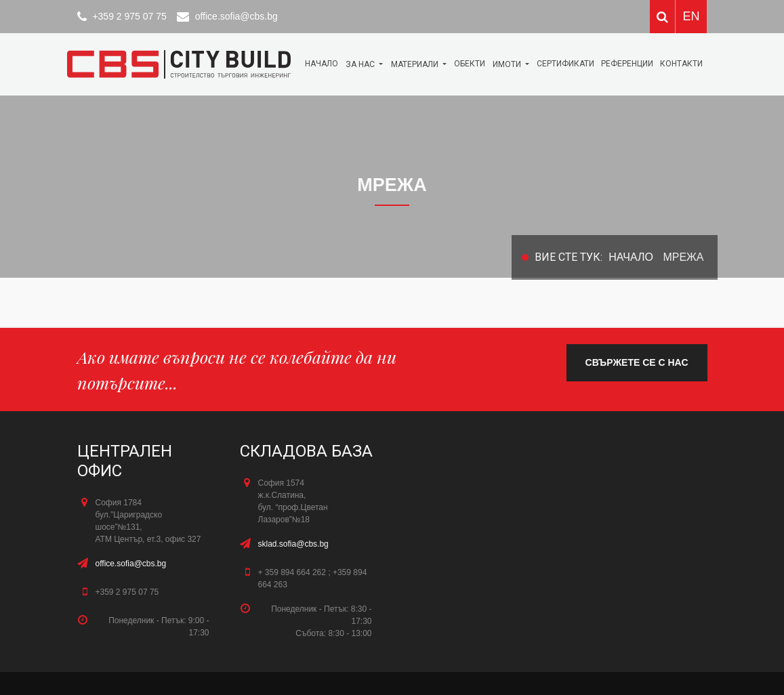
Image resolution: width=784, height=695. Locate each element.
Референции (627, 64)
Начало (322, 64)
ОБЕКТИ (470, 64)
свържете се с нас (637, 362)
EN (691, 16)
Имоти (508, 64)
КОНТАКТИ (681, 64)
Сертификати (565, 64)
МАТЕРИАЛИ (416, 64)
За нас (361, 64)
